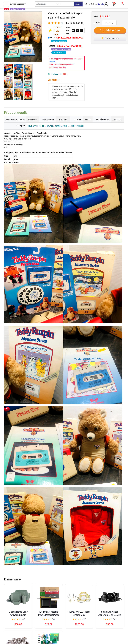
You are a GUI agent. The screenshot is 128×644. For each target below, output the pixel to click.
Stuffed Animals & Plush (57, 126)
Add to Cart (110, 31)
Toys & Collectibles (36, 126)
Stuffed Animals (77, 126)
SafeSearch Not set (91, 4)
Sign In (101, 4)
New (67, 39)
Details (52, 62)
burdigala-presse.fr (18, 4)
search (78, 4)
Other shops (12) (58, 74)
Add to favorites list (110, 38)
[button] (122, 4)
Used (67, 49)
